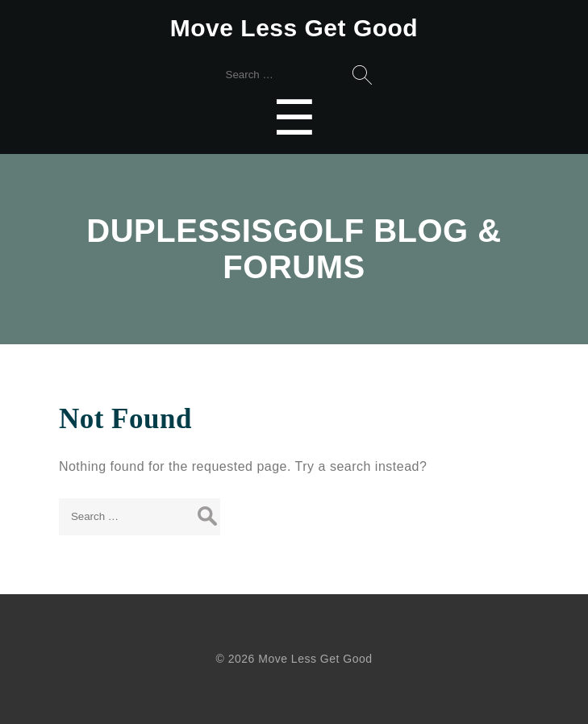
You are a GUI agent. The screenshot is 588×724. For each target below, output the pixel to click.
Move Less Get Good (294, 28)
